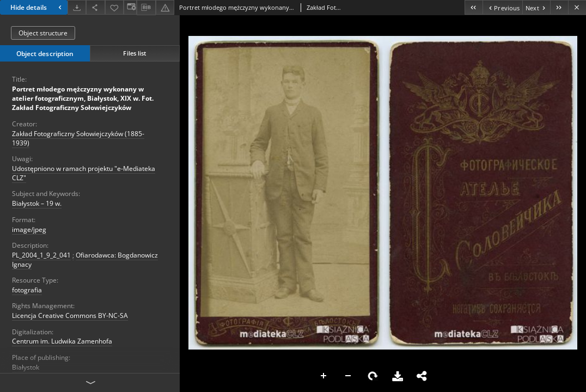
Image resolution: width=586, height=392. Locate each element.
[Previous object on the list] (502, 7)
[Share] (95, 7)
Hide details (37, 7)
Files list (135, 53)
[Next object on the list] (536, 7)
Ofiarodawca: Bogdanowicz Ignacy (85, 260)
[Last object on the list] (559, 7)
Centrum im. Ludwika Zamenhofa (62, 341)
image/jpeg (29, 229)
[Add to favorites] (114, 7)
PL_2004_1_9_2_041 (41, 255)
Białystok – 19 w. (37, 203)
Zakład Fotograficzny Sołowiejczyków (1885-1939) (78, 138)
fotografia (27, 290)
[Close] (577, 7)
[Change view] (130, 7)
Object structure (43, 33)
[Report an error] (165, 7)
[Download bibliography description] (146, 8)
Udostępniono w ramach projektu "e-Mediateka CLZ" (84, 173)
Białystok (26, 367)
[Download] (77, 7)
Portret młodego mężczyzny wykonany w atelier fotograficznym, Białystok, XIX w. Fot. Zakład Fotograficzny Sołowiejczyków (83, 98)
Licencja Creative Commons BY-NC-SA (70, 316)
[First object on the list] (474, 7)
